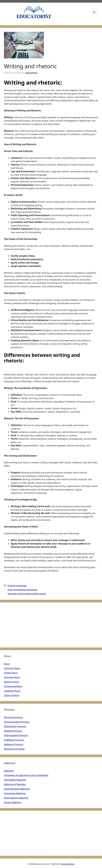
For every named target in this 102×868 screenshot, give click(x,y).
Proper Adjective (13, 802)
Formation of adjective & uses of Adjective (26, 775)
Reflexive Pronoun (14, 744)
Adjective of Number (15, 784)
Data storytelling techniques (23, 590)
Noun (7, 664)
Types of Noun (12, 695)
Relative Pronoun (13, 731)
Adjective (9, 771)
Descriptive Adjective (15, 780)
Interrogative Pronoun (16, 735)
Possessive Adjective (15, 793)
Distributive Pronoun (15, 726)
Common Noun (12, 668)
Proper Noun (11, 673)
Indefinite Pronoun (14, 740)
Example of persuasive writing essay (27, 594)
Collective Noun (12, 691)
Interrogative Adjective (16, 798)
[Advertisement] (51, 625)
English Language (17, 585)
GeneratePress (68, 864)
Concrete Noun (12, 677)
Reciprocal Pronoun (14, 749)
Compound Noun (13, 686)
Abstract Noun (12, 682)
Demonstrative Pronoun (17, 722)
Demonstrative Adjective (17, 789)
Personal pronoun (13, 717)
